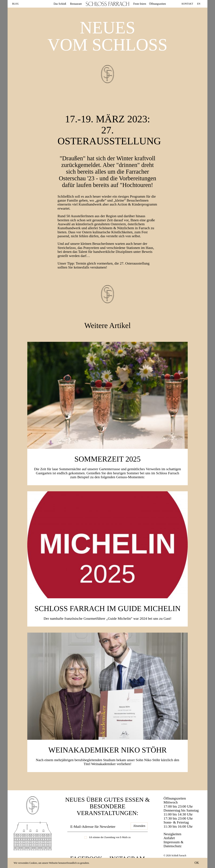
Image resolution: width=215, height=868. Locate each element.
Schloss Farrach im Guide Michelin (107, 608)
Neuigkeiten (172, 834)
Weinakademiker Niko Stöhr (107, 750)
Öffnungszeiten (157, 4)
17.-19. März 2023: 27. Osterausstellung (109, 130)
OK (197, 863)
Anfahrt (169, 838)
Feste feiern (140, 4)
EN (199, 4)
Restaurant (76, 4)
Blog (15, 4)
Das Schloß (60, 4)
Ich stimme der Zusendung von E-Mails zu (110, 837)
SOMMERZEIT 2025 (108, 459)
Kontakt (187, 4)
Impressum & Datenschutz (174, 844)
